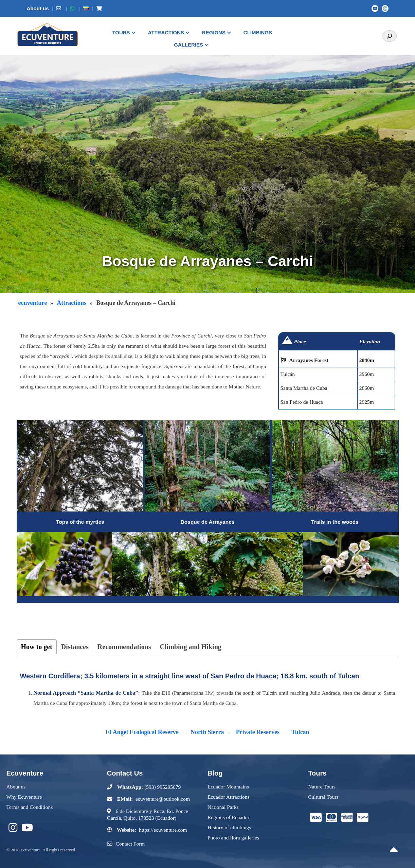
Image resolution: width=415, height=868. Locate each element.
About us (16, 787)
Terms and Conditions (30, 807)
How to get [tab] (37, 647)
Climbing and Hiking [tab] (191, 647)
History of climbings (229, 827)
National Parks (223, 807)
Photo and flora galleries (233, 838)
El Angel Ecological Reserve (142, 732)
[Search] (390, 36)
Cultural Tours (323, 797)
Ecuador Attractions (229, 797)
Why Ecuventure (24, 797)
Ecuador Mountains (228, 787)
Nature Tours (322, 787)
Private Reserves (258, 732)
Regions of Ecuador (228, 817)
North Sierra (207, 732)
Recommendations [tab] (124, 647)
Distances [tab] (75, 647)
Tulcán (300, 732)
